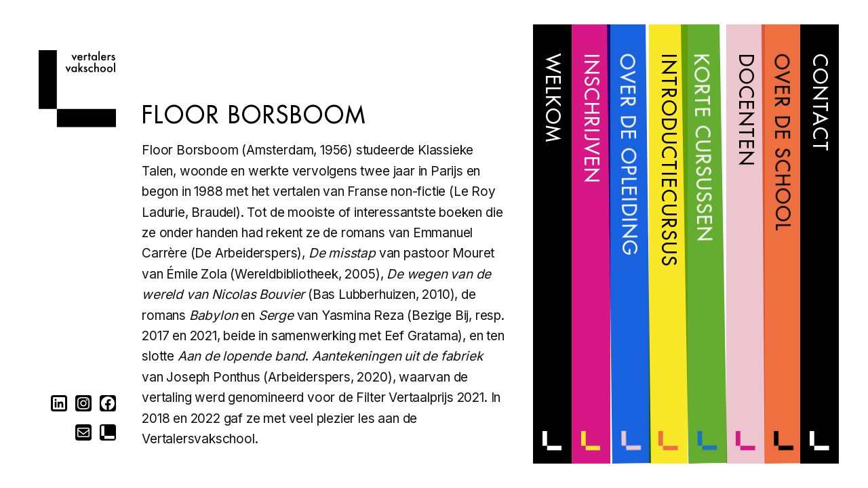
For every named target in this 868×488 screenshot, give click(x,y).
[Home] (77, 123)
